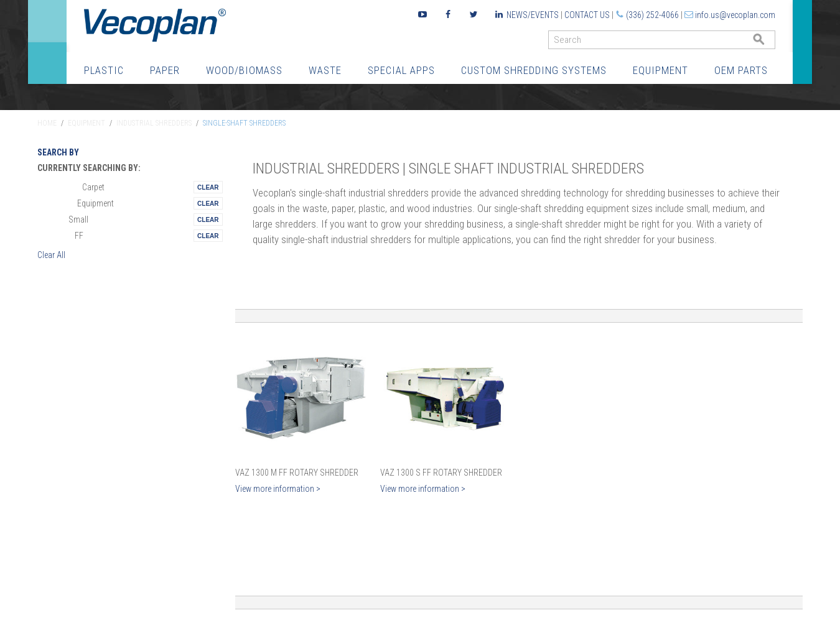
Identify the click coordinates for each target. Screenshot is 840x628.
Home (47, 123)
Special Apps (401, 70)
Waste (325, 70)
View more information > (278, 489)
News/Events (533, 15)
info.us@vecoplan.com (735, 15)
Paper (165, 70)
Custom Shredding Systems (534, 70)
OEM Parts (741, 70)
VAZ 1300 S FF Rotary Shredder (441, 473)
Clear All (51, 255)
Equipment (660, 70)
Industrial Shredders (154, 123)
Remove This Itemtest (208, 187)
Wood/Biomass (244, 70)
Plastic (104, 70)
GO (770, 43)
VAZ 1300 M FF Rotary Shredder (297, 473)
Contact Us (587, 15)
